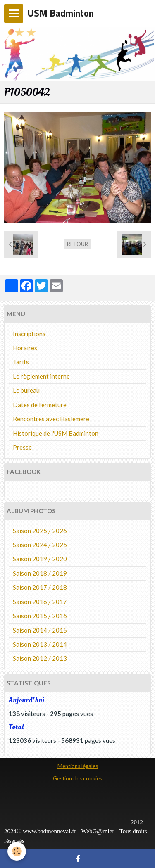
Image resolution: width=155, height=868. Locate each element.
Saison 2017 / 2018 (40, 587)
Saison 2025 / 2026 (40, 531)
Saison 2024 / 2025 (40, 545)
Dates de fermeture (40, 405)
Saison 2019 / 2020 (40, 559)
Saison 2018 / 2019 (40, 573)
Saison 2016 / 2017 (40, 602)
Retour (77, 244)
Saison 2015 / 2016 (40, 616)
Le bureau (26, 390)
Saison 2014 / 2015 (40, 630)
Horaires (25, 348)
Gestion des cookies (77, 778)
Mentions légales (78, 766)
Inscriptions (29, 334)
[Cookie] (17, 851)
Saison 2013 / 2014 (40, 644)
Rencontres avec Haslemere (51, 419)
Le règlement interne (41, 376)
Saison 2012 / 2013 (40, 658)
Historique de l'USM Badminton (56, 433)
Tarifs (21, 362)
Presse (22, 447)
